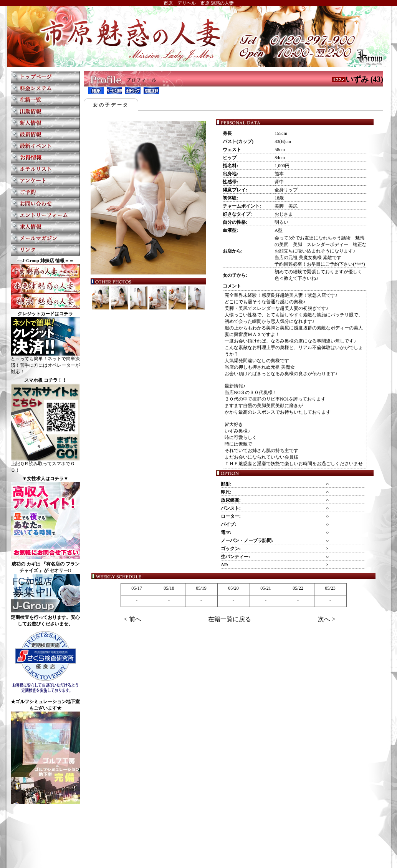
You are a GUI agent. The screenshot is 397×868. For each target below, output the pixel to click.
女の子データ (111, 105)
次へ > (327, 619)
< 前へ (133, 619)
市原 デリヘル (180, 3)
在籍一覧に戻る (230, 619)
